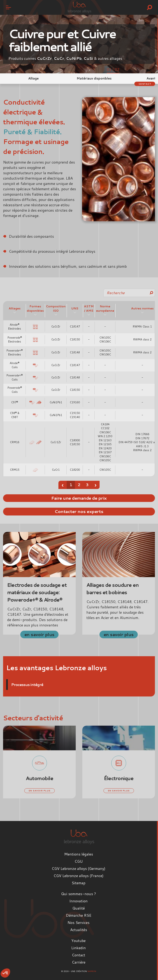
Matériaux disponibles (94, 78)
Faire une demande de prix (79, 498)
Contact (145, 84)
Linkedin (78, 948)
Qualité (79, 908)
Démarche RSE (79, 915)
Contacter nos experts (79, 511)
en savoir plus (39, 634)
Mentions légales (79, 854)
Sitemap (78, 883)
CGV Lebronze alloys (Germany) (78, 868)
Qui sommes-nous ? (79, 894)
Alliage (33, 78)
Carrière (79, 962)
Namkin (92, 971)
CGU (79, 861)
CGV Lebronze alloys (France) (78, 876)
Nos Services (78, 922)
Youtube (78, 941)
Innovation (78, 901)
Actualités (79, 930)
